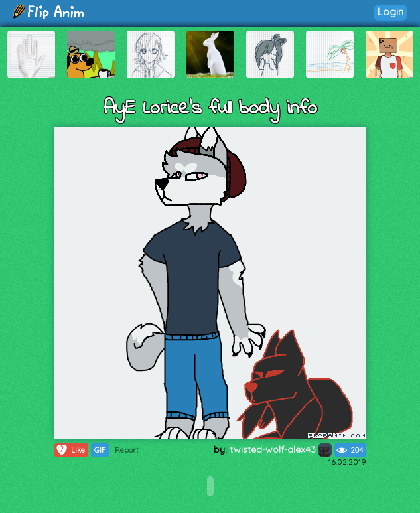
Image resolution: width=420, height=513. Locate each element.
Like (70, 450)
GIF (100, 450)
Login (390, 12)
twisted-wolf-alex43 (281, 449)
